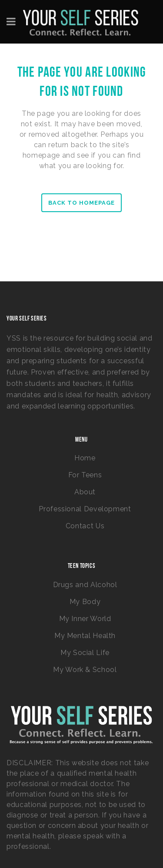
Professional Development (85, 509)
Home (85, 458)
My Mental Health (85, 636)
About (85, 492)
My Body (85, 602)
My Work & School (85, 670)
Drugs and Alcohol (85, 585)
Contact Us (85, 526)
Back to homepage (81, 203)
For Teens (85, 475)
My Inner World (85, 619)
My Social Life (85, 653)
